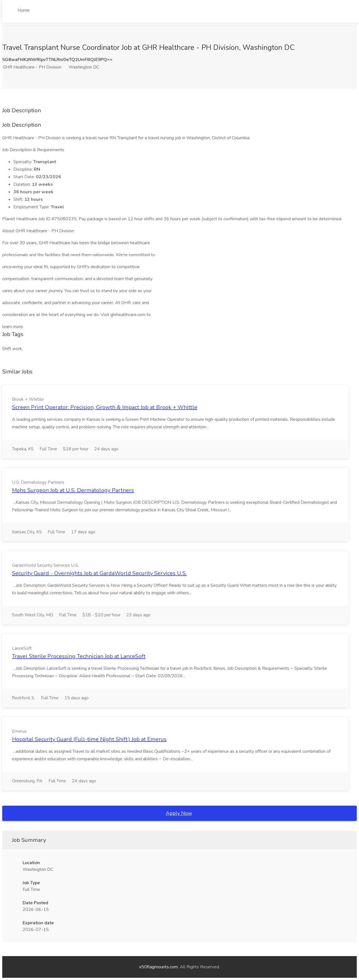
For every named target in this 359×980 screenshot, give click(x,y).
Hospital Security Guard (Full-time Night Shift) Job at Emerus (89, 739)
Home (24, 10)
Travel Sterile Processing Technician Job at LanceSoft (79, 656)
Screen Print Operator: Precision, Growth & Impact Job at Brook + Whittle (105, 407)
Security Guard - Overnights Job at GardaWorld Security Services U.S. (99, 573)
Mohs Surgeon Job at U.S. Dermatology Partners (73, 490)
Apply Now (179, 813)
